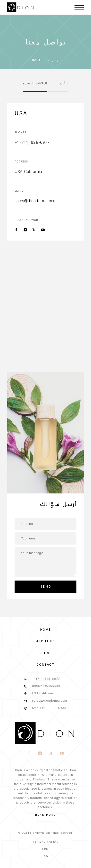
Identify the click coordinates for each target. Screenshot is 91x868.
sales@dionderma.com (36, 201)
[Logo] (21, 7)
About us (45, 641)
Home (45, 630)
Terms (46, 849)
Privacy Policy (45, 842)
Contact (46, 665)
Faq (46, 856)
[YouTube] (43, 230)
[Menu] (79, 7)
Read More (45, 815)
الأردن (63, 83)
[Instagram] (25, 230)
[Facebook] (17, 230)
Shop (45, 653)
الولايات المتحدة (35, 83)
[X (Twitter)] (34, 230)
